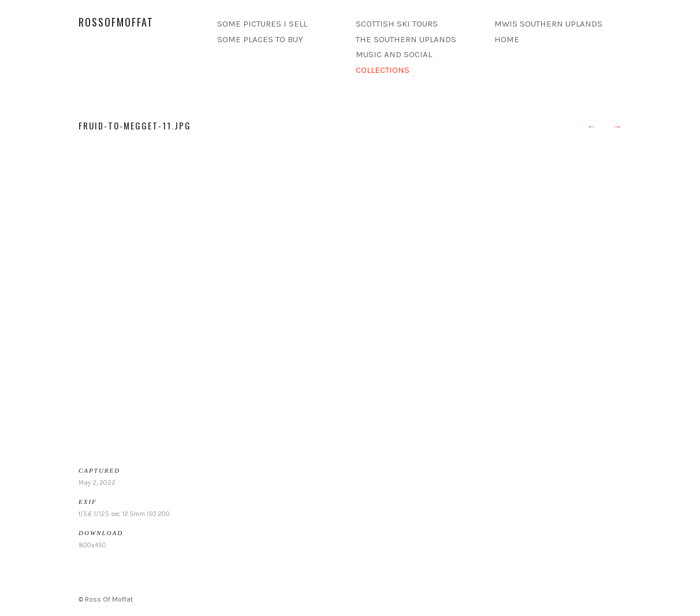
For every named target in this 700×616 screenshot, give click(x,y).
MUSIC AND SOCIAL (394, 54)
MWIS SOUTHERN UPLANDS (548, 24)
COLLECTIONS (383, 70)
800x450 (92, 545)
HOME (507, 39)
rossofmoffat (116, 22)
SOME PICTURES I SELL (262, 24)
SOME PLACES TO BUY (260, 39)
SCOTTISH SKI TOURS (397, 24)
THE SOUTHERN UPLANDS (406, 39)
